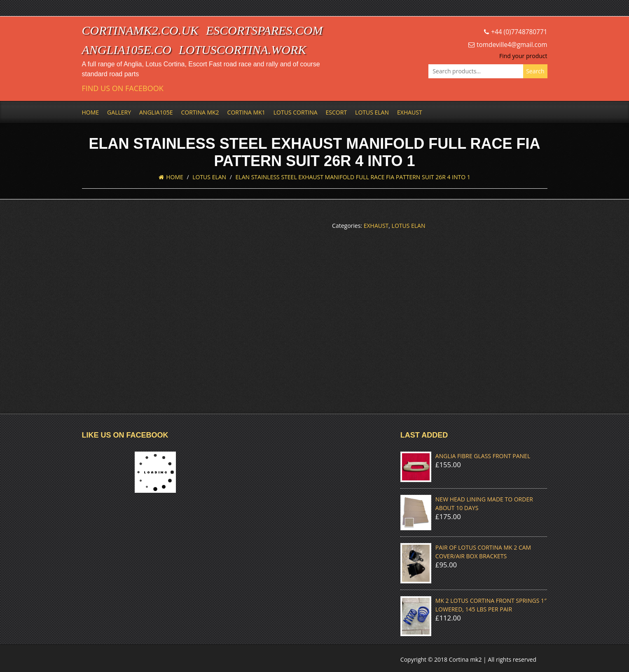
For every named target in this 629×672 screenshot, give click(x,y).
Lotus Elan (372, 112)
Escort (337, 112)
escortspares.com (264, 30)
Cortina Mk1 (246, 112)
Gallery (119, 112)
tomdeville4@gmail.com (512, 45)
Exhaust (410, 112)
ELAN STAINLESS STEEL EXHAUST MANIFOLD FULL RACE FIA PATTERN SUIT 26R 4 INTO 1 (353, 177)
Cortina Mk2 (200, 112)
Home (91, 112)
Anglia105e (156, 112)
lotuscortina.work (242, 50)
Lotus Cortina (296, 112)
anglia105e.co (127, 50)
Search (535, 71)
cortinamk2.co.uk (140, 30)
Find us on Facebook (123, 88)
